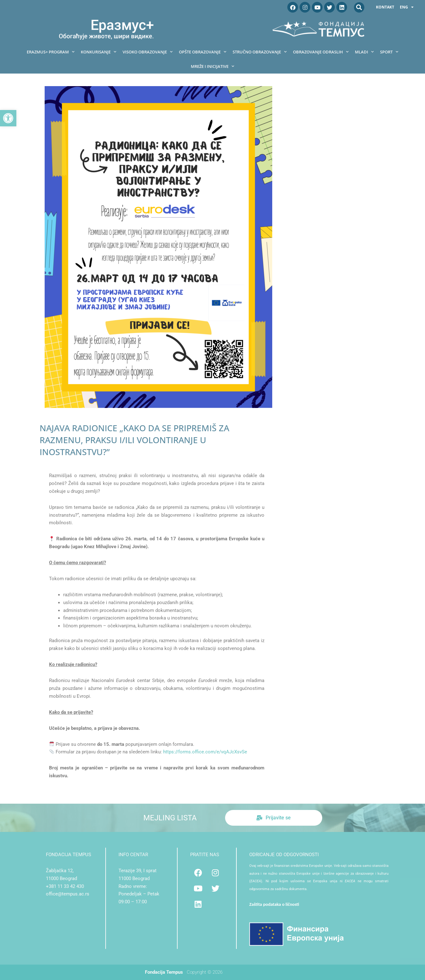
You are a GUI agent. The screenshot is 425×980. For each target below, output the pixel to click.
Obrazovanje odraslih (321, 52)
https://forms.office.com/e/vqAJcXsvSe (205, 752)
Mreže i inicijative (213, 66)
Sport (389, 52)
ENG (407, 7)
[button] (8, 118)
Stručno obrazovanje (260, 52)
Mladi (364, 52)
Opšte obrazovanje (203, 52)
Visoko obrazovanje (148, 52)
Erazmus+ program (51, 52)
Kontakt (385, 7)
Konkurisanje (99, 52)
